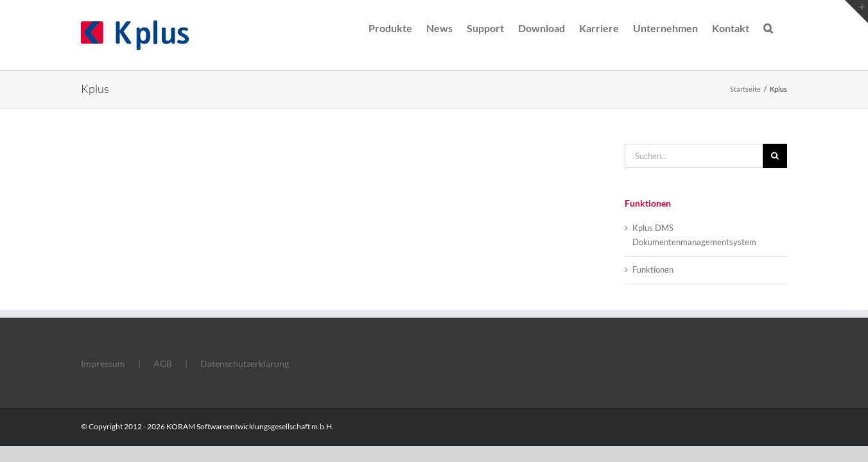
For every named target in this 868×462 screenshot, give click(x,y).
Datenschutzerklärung (245, 364)
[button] (782, 27)
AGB (163, 364)
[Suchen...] (694, 156)
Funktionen (653, 269)
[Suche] (775, 156)
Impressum (103, 364)
